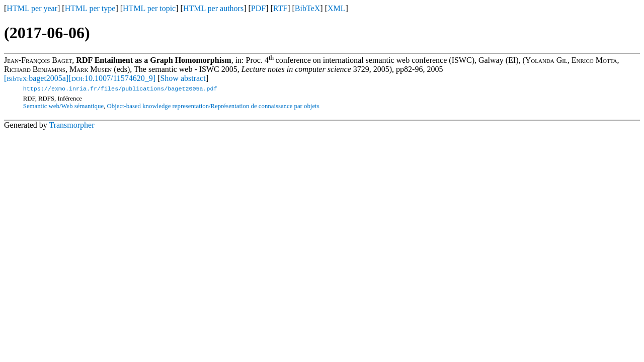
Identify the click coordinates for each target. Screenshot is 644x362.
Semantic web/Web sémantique (63, 107)
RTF (280, 8)
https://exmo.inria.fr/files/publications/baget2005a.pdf (120, 89)
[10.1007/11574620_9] (112, 78)
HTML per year (32, 8)
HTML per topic (149, 8)
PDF (258, 8)
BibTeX (307, 8)
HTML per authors (213, 8)
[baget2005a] (36, 78)
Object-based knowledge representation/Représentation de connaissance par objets (213, 107)
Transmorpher (71, 126)
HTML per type (90, 8)
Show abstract (183, 78)
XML (337, 8)
